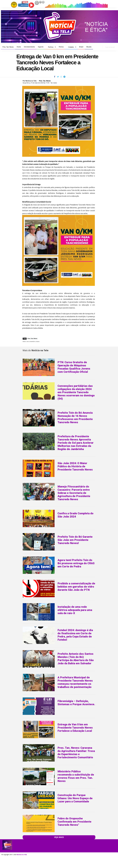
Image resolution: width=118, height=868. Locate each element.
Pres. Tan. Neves (8, 47)
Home (19, 47)
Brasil (81, 47)
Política (51, 47)
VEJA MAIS (59, 837)
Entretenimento (29, 47)
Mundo (89, 47)
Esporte (41, 47)
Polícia (61, 47)
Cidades (71, 47)
